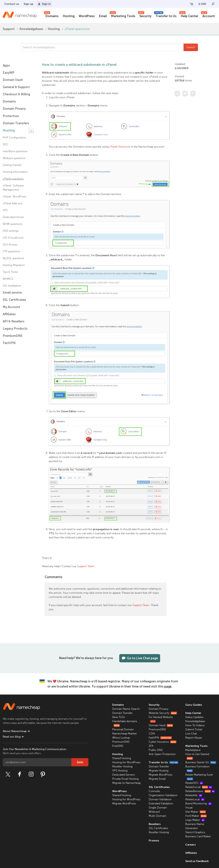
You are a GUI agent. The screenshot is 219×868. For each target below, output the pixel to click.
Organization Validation (163, 795)
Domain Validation (160, 799)
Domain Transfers (16, 123)
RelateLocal (195, 799)
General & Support (16, 87)
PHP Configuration (14, 138)
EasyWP (9, 73)
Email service (12, 293)
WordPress (87, 16)
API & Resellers (14, 321)
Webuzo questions (14, 158)
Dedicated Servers (124, 775)
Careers (191, 845)
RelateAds (194, 795)
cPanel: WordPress (14, 197)
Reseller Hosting (122, 767)
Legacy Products (15, 329)
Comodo (154, 791)
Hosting (69, 16)
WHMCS (8, 279)
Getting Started (12, 165)
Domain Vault (13, 80)
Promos (154, 840)
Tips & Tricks (10, 272)
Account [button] (208, 16)
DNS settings (11, 231)
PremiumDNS (13, 336)
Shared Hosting (122, 758)
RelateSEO (194, 783)
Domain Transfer (122, 713)
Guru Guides (194, 705)
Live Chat (191, 734)
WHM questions (12, 224)
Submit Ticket (194, 730)
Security (145, 16)
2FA (151, 746)
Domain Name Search (126, 709)
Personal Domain (123, 730)
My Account (11, 307)
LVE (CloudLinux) (13, 238)
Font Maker (196, 816)
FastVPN (9, 343)
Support (9, 29)
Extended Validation (161, 804)
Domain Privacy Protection (14, 112)
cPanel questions (77, 29)
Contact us (12, 4)
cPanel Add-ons (13, 203)
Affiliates (9, 314)
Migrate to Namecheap (126, 783)
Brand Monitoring (198, 804)
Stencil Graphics (195, 832)
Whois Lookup (121, 738)
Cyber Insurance (163, 742)
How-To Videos (195, 725)
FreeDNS (118, 746)
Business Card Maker (198, 836)
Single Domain (158, 808)
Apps (6, 65)
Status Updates (194, 717)
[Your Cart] (192, 4)
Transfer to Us (165, 16)
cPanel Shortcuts (120, 147)
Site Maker (196, 812)
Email (103, 16)
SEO (5, 144)
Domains (51, 16)
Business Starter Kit (201, 762)
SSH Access (10, 245)
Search (191, 47)
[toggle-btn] (31, 131)
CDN (152, 734)
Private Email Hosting (125, 779)
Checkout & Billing (16, 94)
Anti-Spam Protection (162, 754)
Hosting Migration (14, 265)
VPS (5, 210)
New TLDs (119, 717)
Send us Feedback (197, 861)
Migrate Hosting (159, 771)
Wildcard (154, 812)
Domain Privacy (159, 709)
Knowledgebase (31, 29)
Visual (189, 808)
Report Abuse (194, 738)
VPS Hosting (120, 771)
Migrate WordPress (124, 804)
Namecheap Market (124, 734)
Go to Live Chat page (140, 658)
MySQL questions (13, 258)
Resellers (155, 824)
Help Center (189, 16)
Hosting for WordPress (126, 762)
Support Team (86, 566)
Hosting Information (15, 172)
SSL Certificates (14, 300)
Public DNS (156, 750)
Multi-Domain (157, 816)
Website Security (163, 713)
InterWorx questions (15, 151)
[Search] (213, 4)
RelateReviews (200, 791)
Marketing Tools (123, 16)
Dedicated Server (13, 217)
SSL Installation (12, 286)
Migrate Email (157, 779)
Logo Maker (195, 820)
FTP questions (11, 251)
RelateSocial (199, 787)
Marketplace (193, 750)
